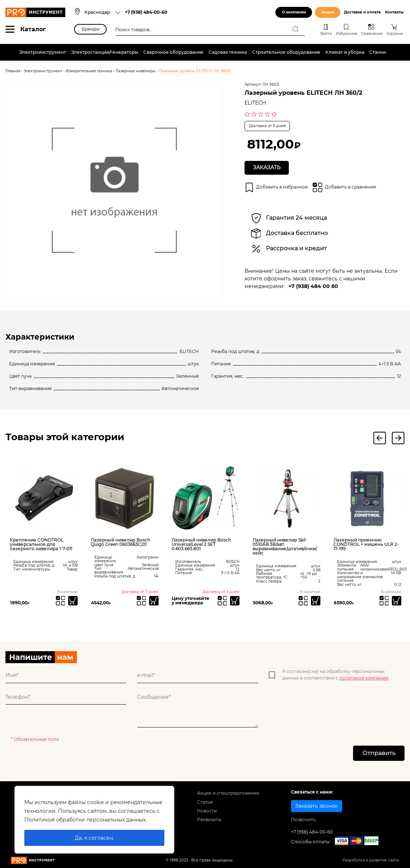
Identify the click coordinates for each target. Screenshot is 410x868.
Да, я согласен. (94, 838)
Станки (378, 52)
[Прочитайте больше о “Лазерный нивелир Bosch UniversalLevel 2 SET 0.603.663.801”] (235, 601)
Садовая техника (228, 52)
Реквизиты (209, 820)
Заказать (267, 167)
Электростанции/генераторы (105, 52)
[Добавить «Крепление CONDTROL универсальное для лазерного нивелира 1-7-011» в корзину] (73, 601)
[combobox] (103, 13)
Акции (328, 12)
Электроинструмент (43, 52)
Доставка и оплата (362, 12)
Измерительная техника (89, 71)
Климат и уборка (345, 52)
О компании (294, 12)
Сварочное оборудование (173, 52)
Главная (13, 71)
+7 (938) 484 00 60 (313, 286)
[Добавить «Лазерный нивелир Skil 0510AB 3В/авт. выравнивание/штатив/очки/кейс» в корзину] (316, 601)
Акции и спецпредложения (228, 793)
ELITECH (255, 103)
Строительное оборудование (286, 52)
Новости (207, 811)
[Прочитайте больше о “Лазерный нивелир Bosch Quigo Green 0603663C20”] (154, 601)
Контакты (394, 12)
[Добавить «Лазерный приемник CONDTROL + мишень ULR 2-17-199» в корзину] (397, 601)
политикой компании (364, 678)
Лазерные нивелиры (135, 71)
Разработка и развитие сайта (371, 861)
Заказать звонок (316, 806)
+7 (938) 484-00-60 (146, 12)
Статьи (205, 802)
